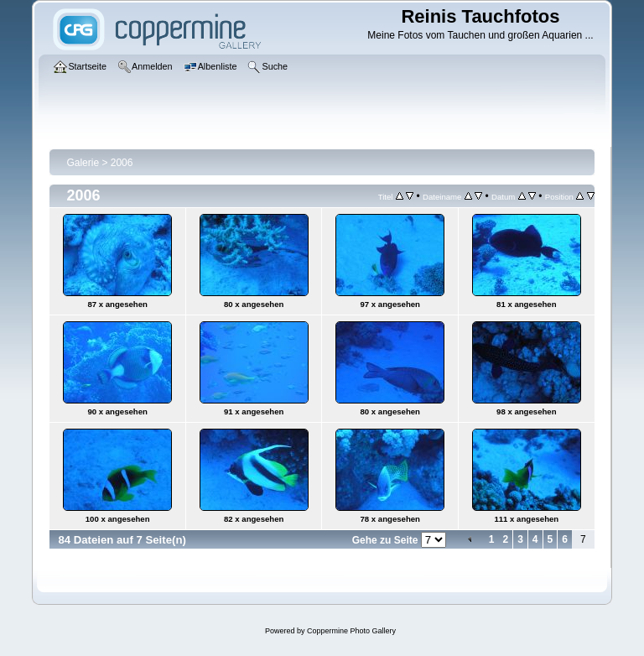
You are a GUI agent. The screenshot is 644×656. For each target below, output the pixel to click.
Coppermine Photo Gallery (351, 631)
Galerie (83, 163)
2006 (122, 163)
